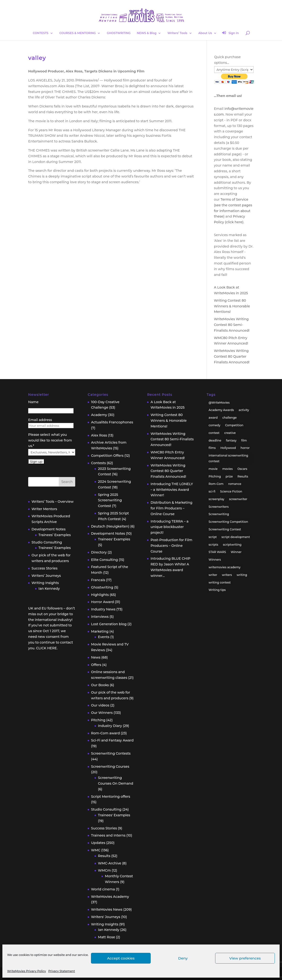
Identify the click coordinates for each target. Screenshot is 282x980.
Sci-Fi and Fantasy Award (112, 740)
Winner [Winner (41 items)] (236, 552)
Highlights (100, 595)
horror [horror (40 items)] (245, 448)
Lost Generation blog (109, 624)
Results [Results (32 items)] (243, 476)
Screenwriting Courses (110, 767)
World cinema (103, 889)
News (96, 657)
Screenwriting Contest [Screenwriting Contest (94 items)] (225, 529)
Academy (99, 415)
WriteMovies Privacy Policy (27, 971)
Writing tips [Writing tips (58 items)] (217, 590)
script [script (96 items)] (213, 537)
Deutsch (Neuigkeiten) (110, 526)
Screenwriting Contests (111, 753)
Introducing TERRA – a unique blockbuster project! (169, 527)
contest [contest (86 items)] (214, 433)
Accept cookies (121, 958)
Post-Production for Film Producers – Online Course (171, 546)
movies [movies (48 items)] (228, 469)
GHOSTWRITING (119, 33)
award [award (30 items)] (213, 418)
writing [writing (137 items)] (242, 575)
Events (104, 637)
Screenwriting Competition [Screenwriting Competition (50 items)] (228, 522)
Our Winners (102, 713)
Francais (98, 580)
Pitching (98, 720)
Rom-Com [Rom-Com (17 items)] (216, 484)
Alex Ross (99, 435)
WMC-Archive (109, 863)
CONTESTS (40, 33)
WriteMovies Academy (110, 897)
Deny (183, 958)
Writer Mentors (44, 509)
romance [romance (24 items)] (235, 484)
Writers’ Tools (177, 33)
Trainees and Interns (108, 835)
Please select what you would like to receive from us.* (50, 440)
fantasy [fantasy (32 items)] (231, 440)
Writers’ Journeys (46, 576)
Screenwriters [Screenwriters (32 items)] (219, 507)
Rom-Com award (105, 733)
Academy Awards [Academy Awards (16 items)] (221, 410)
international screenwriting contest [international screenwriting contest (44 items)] (229, 458)
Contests (98, 463)
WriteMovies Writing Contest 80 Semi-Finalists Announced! (232, 325)
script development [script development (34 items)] (236, 537)
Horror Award (102, 602)
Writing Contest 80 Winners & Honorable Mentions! (232, 306)
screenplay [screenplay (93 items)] (217, 499)
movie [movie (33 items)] (213, 469)
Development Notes (48, 529)
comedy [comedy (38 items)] (215, 425)
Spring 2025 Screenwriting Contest (110, 500)
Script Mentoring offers (111, 797)
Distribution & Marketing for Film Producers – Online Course (171, 508)
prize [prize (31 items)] (229, 476)
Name (33, 402)
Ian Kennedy (49, 589)
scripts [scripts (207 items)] (213, 545)
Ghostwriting (102, 587)
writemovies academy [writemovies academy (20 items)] (225, 567)
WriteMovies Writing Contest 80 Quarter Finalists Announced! (232, 356)
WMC (96, 850)
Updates (98, 843)
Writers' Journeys (106, 917)
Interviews (100, 617)
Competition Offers (107, 456)
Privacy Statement (62, 971)
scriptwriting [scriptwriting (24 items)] (232, 545)
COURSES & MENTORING (78, 33)
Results (104, 856)
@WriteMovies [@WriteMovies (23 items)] (219, 403)
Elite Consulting (104, 560)
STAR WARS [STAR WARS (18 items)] (217, 552)
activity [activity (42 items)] (244, 410)
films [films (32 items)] (212, 448)
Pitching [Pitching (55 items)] (215, 476)
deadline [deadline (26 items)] (215, 440)
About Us (205, 33)
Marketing (100, 631)
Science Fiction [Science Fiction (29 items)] (231, 491)
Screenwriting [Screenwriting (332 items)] (219, 514)
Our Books (100, 685)
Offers (96, 665)
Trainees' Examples (114, 539)
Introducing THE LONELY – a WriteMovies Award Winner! (172, 490)
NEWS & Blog (147, 33)
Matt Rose (106, 937)
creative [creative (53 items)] (230, 433)
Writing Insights (45, 583)
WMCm (104, 870)
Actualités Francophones (112, 422)
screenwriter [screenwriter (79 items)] (238, 499)
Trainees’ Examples (55, 535)
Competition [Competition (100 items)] (234, 425)
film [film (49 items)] (244, 440)
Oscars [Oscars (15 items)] (242, 469)
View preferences (245, 958)
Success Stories (45, 568)
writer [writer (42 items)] (213, 575)
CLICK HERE (46, 648)
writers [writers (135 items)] (227, 575)
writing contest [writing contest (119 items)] (220, 582)
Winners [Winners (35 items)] (215, 560)
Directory (99, 552)
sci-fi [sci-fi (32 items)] (212, 491)
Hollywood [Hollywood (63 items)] (228, 448)
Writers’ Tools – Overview (53, 502)
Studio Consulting (47, 542)
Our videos (100, 705)
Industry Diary (110, 726)
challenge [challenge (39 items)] (229, 418)
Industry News (103, 609)
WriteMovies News (107, 909)
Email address (40, 420)
